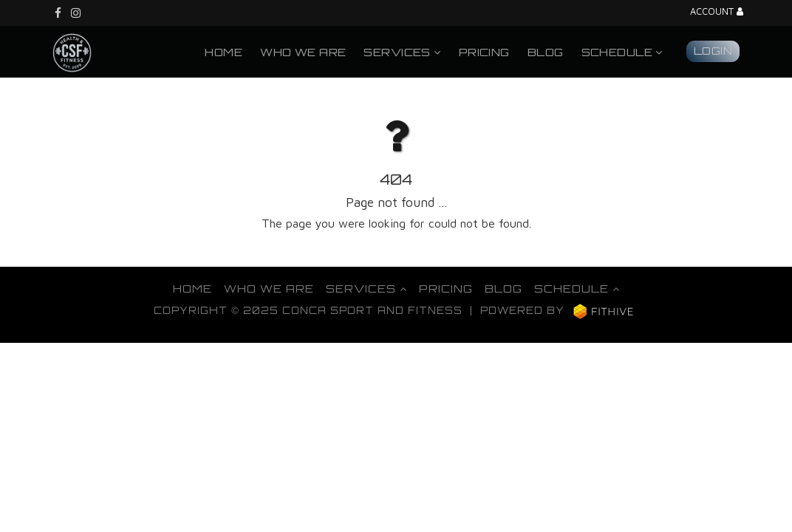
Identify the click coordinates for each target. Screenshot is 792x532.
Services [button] (402, 52)
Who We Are (303, 52)
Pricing (484, 52)
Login (713, 50)
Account (717, 12)
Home (223, 52)
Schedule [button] (622, 52)
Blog (546, 52)
